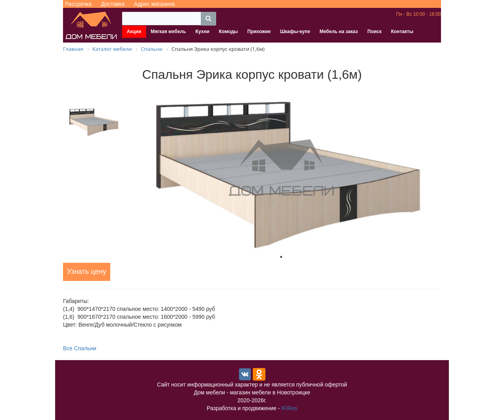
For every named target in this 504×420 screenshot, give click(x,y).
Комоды (228, 32)
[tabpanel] (281, 168)
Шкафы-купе (295, 32)
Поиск (374, 32)
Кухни (202, 32)
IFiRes (289, 408)
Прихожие (259, 32)
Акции (134, 32)
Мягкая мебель (169, 32)
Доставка (113, 4)
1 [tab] (281, 257)
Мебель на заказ (339, 32)
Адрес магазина (154, 4)
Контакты (402, 32)
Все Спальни (80, 348)
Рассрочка (78, 4)
